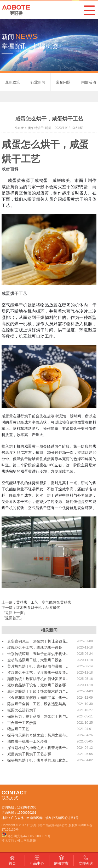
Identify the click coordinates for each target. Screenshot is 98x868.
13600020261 (27, 813)
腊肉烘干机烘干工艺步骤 (27, 741)
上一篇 (38, 602)
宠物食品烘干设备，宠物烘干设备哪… (38, 685)
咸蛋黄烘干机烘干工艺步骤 (29, 754)
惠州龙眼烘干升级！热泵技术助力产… (38, 691)
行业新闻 (38, 82)
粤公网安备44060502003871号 (29, 836)
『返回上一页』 (14, 613)
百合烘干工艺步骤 (22, 723)
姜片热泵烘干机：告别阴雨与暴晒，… (38, 666)
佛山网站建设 (27, 841)
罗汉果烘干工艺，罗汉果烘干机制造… (38, 673)
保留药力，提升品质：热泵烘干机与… (38, 716)
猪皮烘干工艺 (18, 729)
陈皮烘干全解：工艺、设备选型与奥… (38, 704)
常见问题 (63, 82)
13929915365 (27, 807)
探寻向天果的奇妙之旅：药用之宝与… (38, 735)
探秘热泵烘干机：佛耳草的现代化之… (38, 760)
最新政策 (13, 82)
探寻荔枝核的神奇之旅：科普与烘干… (38, 748)
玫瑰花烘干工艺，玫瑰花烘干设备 (35, 647)
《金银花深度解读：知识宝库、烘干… (38, 698)
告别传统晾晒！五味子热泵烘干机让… (38, 654)
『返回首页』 (13, 618)
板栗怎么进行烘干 (22, 710)
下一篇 (33, 608)
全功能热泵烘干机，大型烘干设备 (35, 660)
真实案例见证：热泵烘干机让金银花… (38, 641)
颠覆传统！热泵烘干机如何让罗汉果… (38, 679)
